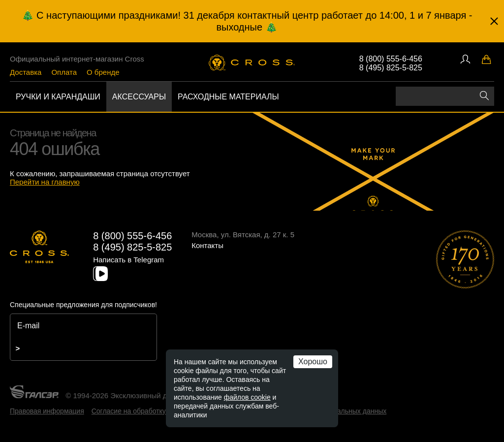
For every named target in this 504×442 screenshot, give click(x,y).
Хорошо (313, 362)
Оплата (64, 72)
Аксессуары (139, 97)
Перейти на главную (45, 182)
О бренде (103, 72)
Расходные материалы (228, 97)
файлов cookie (247, 397)
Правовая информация (47, 411)
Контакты (207, 245)
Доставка (26, 72)
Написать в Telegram (128, 260)
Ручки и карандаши (58, 97)
